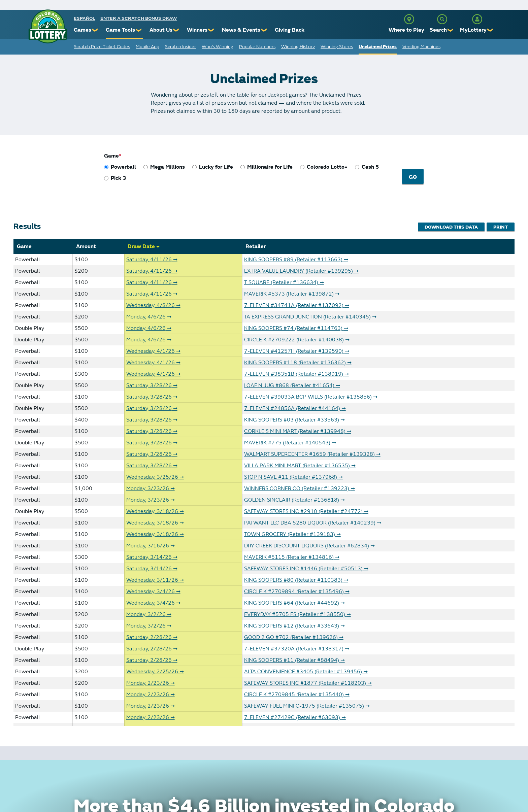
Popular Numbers (257, 47)
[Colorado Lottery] (48, 26)
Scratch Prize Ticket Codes (102, 47)
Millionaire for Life (270, 167)
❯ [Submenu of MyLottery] (490, 30)
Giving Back (290, 30)
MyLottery (473, 30)
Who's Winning (218, 47)
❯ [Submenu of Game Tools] (139, 30)
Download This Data (448, 225)
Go (414, 177)
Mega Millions (168, 167)
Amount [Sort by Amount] (86, 244)
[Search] (442, 19)
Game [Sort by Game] (24, 244)
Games (82, 30)
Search (438, 30)
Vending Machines (421, 47)
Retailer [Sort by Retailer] (256, 244)
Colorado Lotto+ (327, 167)
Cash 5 (370, 167)
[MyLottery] (477, 19)
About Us (161, 30)
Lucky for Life (216, 167)
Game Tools (120, 30)
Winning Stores (337, 47)
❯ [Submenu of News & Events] (264, 30)
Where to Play (406, 30)
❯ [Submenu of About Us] (176, 30)
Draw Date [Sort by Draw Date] (144, 244)
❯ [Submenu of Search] (451, 30)
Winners (197, 30)
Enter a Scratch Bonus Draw (139, 18)
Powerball (123, 167)
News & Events (241, 30)
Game (111, 156)
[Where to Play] (409, 19)
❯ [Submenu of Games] (95, 30)
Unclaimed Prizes (378, 47)
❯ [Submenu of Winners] (211, 30)
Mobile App (147, 47)
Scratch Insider (180, 47)
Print (501, 225)
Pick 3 (119, 178)
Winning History (298, 47)
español (85, 18)
